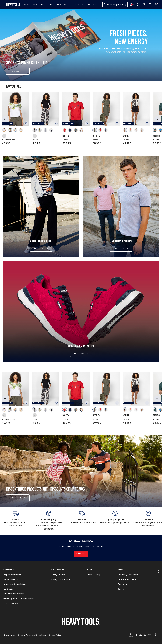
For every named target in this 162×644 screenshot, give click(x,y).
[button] (5, 119)
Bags (66, 4)
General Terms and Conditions (32, 635)
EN (132, 4)
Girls (42, 4)
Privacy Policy (9, 635)
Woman (27, 4)
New (88, 4)
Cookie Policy (55, 635)
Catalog (16, 71)
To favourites (26, 123)
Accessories (77, 4)
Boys (50, 4)
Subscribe (81, 554)
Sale (95, 4)
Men (35, 4)
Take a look (39, 249)
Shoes (58, 4)
